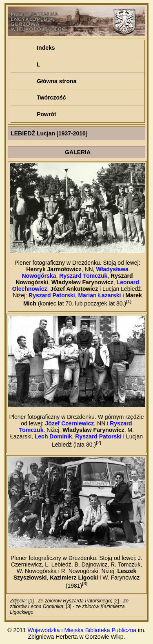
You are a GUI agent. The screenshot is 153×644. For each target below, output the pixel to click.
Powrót (46, 114)
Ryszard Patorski (52, 295)
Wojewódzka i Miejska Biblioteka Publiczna (82, 630)
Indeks (46, 48)
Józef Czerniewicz (69, 423)
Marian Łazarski (99, 295)
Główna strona (57, 81)
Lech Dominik (53, 436)
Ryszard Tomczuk (83, 276)
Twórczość (51, 97)
